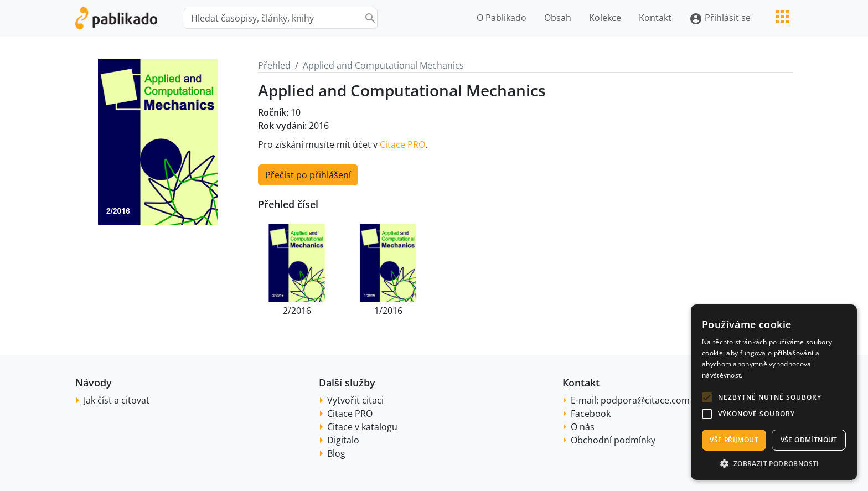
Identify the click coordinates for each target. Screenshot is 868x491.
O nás (583, 427)
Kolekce (605, 18)
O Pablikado (502, 18)
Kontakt (655, 18)
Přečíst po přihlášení (308, 175)
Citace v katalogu (362, 427)
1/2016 (388, 311)
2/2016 (297, 311)
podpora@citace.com (645, 400)
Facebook (591, 414)
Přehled (274, 65)
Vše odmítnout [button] (809, 440)
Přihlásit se (720, 19)
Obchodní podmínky (613, 440)
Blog (336, 453)
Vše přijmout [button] (734, 440)
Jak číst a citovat (117, 400)
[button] (707, 397)
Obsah (558, 18)
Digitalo (343, 440)
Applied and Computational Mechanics (383, 65)
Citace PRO (402, 144)
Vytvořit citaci (355, 400)
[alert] (774, 392)
